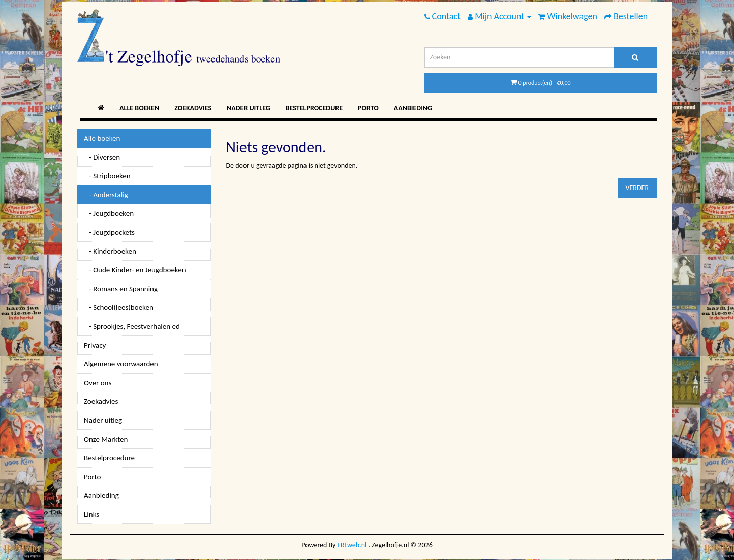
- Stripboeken (107, 176)
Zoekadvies (193, 108)
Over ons (98, 383)
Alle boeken (139, 108)
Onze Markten (106, 439)
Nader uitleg (249, 108)
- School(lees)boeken (119, 307)
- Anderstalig (106, 195)
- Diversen (102, 157)
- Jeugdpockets (109, 232)
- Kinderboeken (110, 251)
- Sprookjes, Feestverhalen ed (132, 326)
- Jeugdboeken (109, 213)
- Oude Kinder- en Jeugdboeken (135, 270)
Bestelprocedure (314, 108)
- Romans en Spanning (121, 289)
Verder (637, 188)
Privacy (95, 345)
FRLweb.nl (352, 545)
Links (91, 514)
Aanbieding (413, 108)
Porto (368, 108)
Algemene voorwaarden (121, 364)
